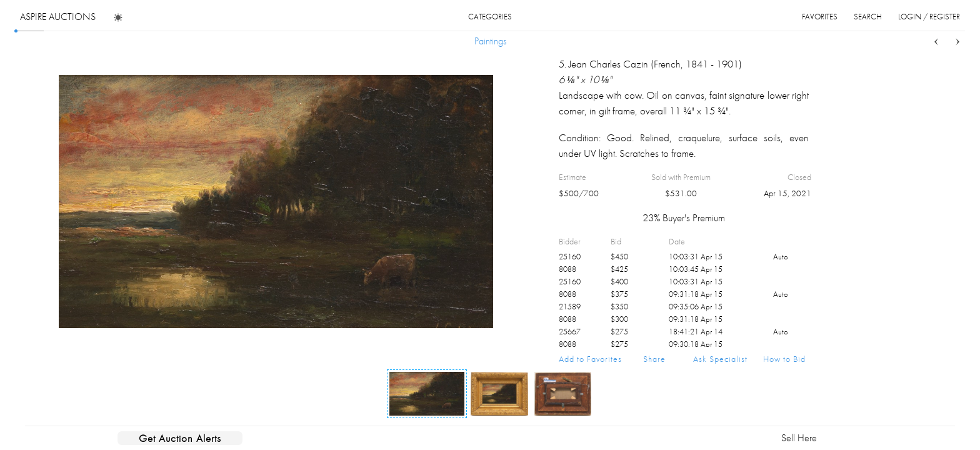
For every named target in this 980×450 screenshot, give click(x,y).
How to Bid (784, 359)
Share (654, 359)
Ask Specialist (720, 359)
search (868, 17)
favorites (820, 17)
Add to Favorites (590, 359)
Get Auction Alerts (180, 438)
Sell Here (799, 438)
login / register (929, 17)
